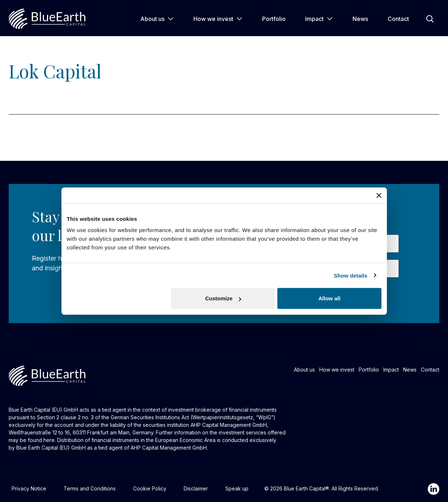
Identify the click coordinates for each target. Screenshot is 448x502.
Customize (223, 298)
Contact (398, 19)
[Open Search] (430, 19)
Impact (319, 19)
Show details (351, 275)
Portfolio (274, 19)
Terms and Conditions (90, 488)
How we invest (218, 19)
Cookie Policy (150, 488)
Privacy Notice (29, 488)
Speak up (237, 488)
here (49, 440)
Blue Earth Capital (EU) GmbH (51, 448)
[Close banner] (379, 195)
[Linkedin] (434, 489)
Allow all (330, 298)
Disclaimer (196, 488)
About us (157, 19)
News (360, 19)
